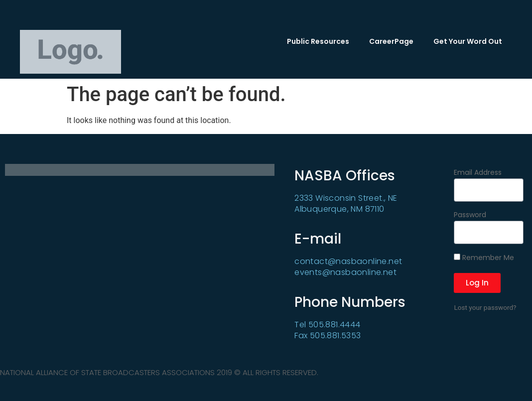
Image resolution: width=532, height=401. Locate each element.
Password (470, 215)
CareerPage (391, 41)
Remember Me (484, 258)
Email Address (478, 173)
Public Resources (318, 41)
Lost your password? (485, 307)
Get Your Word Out (468, 41)
